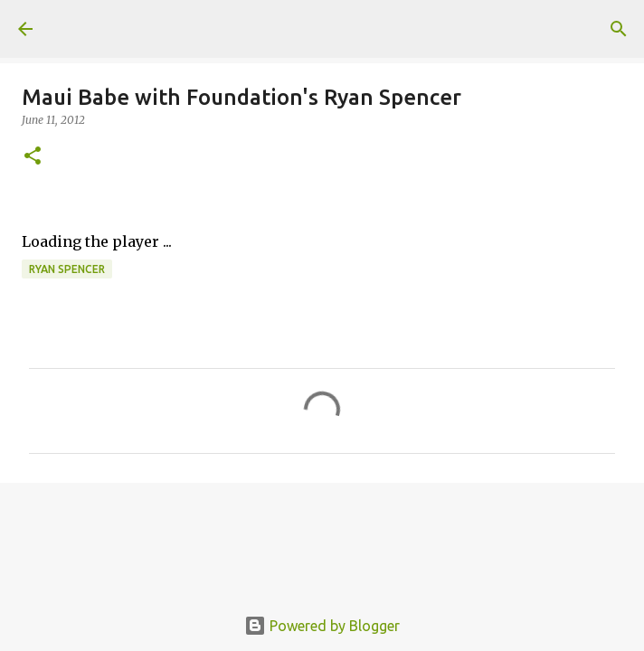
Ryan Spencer (67, 269)
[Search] (619, 29)
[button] (33, 157)
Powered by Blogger (322, 626)
